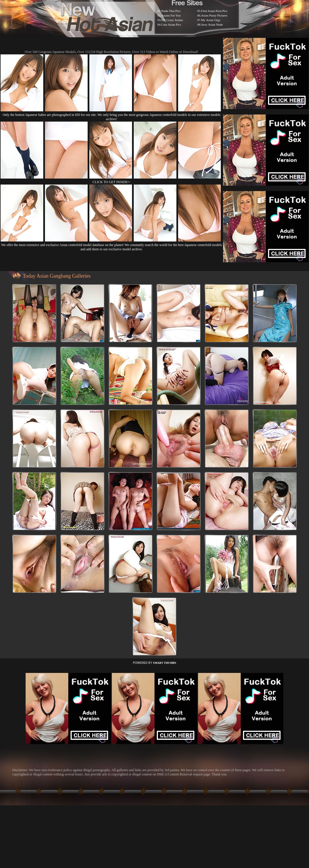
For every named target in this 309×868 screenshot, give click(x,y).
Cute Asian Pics (171, 24)
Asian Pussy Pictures (214, 15)
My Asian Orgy (211, 20)
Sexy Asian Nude (212, 24)
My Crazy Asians (172, 20)
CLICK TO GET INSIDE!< (112, 182)
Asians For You (171, 15)
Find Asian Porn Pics (214, 11)
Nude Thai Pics (171, 11)
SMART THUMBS (165, 663)
